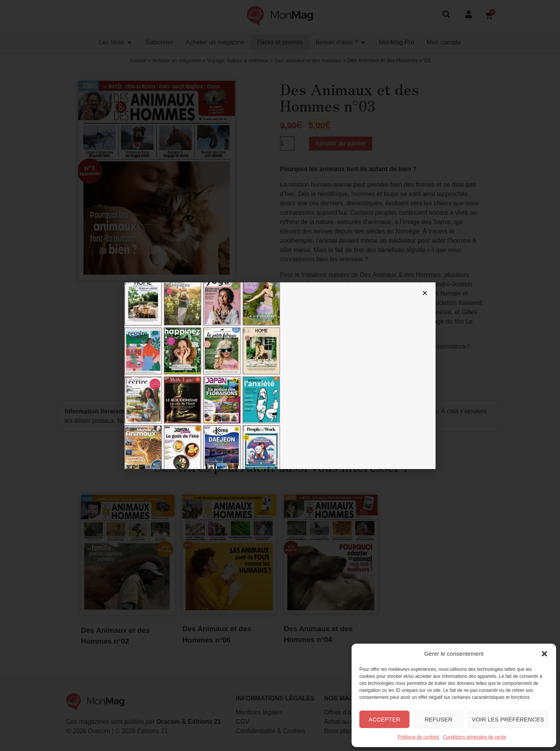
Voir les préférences (508, 719)
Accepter (385, 719)
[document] (280, 375)
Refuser (439, 719)
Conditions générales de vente (474, 737)
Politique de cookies (419, 737)
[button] (544, 654)
